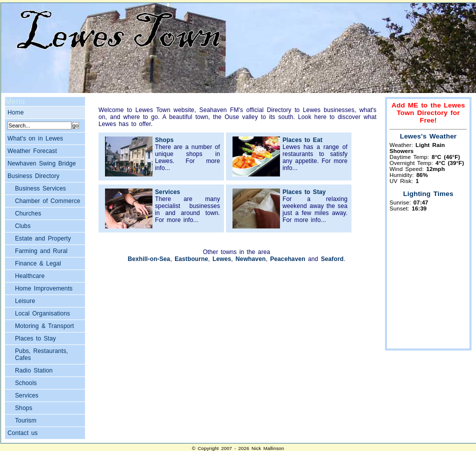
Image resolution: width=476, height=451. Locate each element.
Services (27, 395)
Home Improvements (44, 288)
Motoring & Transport (44, 326)
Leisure (25, 301)
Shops (24, 408)
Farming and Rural (41, 251)
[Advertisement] (428, 285)
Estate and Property (43, 238)
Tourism (26, 420)
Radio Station (34, 370)
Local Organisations (42, 313)
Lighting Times (428, 194)
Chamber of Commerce (48, 201)
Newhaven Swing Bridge (42, 163)
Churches (28, 213)
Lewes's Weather (428, 136)
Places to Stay (35, 338)
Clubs (23, 226)
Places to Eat (302, 140)
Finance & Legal (38, 263)
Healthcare (30, 276)
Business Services (40, 188)
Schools (26, 383)
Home (16, 112)
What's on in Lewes (35, 138)
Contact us (22, 433)
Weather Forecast (32, 151)
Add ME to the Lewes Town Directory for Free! (428, 113)
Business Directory (33, 176)
